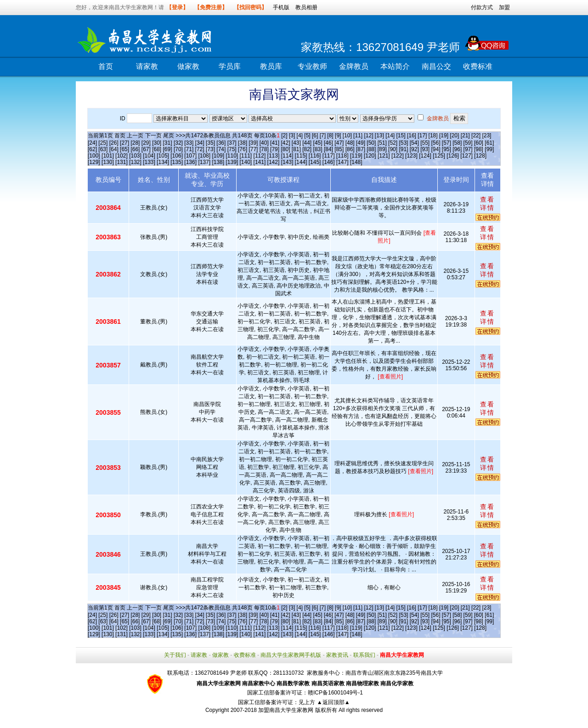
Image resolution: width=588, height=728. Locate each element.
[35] (210, 143)
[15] (401, 135)
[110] (232, 156)
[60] (479, 143)
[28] (135, 143)
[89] (382, 149)
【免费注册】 (211, 7)
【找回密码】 (250, 7)
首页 (106, 66)
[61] (489, 143)
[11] (358, 135)
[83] (318, 149)
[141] (260, 162)
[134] (163, 162)
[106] (177, 156)
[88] (371, 149)
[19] (444, 135)
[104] (149, 156)
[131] (122, 162)
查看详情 (487, 203)
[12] (368, 135)
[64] (114, 149)
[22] (476, 135)
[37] (232, 143)
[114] (287, 156)
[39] (253, 143)
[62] (92, 149)
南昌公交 (436, 66)
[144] (301, 162)
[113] (274, 156)
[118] (342, 156)
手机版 (281, 7)
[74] (221, 149)
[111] (246, 156)
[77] (253, 149)
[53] (403, 143)
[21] (465, 135)
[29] (146, 143)
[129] (94, 162)
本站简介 (395, 66)
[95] (447, 149)
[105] (163, 156)
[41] (275, 143)
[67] (146, 149)
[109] (218, 156)
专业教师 (312, 66)
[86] (350, 149)
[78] (264, 149)
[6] (315, 135)
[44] (307, 143)
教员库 (271, 66)
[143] (287, 162)
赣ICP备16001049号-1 (335, 693)
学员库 (230, 66)
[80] (285, 149)
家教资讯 (337, 655)
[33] (189, 143)
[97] (468, 149)
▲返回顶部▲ (334, 702)
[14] (390, 135)
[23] (486, 135)
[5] (307, 135)
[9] (338, 135)
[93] (425, 149)
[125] (439, 156)
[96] (457, 149)
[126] (453, 156)
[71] (189, 149)
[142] (274, 162)
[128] (480, 156)
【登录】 (177, 7)
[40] (264, 143)
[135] (177, 162)
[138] (218, 162)
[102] (122, 156)
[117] (329, 156)
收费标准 (478, 66)
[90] (393, 149)
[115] (301, 156)
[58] (457, 143)
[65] (124, 149)
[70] (178, 149)
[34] (200, 143)
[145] (315, 162)
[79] (275, 149)
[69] (168, 149)
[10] (347, 135)
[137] (204, 162)
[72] (200, 149)
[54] (414, 143)
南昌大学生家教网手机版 (291, 655)
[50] (371, 143)
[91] (403, 149)
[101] (108, 156)
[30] (157, 143)
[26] (114, 143)
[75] (232, 149)
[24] (92, 143)
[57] (447, 143)
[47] (339, 143)
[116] (315, 156)
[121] (384, 156)
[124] (425, 156)
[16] (412, 135)
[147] (342, 162)
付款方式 (482, 7)
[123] (411, 156)
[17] (422, 135)
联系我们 (364, 655)
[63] (103, 149)
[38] (243, 143)
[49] (361, 143)
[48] (350, 143)
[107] (190, 156)
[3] (292, 135)
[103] (135, 156)
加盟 (504, 7)
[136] (190, 162)
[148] (356, 162)
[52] (393, 143)
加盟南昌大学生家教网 (286, 710)
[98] (479, 149)
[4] (300, 135)
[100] (94, 156)
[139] (232, 162)
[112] (260, 156)
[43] (296, 143)
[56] (436, 143)
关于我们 (175, 655)
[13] (379, 135)
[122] (398, 156)
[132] (135, 162)
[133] (149, 162)
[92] (414, 149)
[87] (361, 149)
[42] (285, 143)
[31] (168, 143)
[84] (328, 149)
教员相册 (306, 7)
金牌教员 (354, 66)
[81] (296, 149)
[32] (178, 143)
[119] (356, 156)
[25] (103, 143)
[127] (466, 156)
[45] (318, 143)
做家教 (188, 66)
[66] (135, 149)
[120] (370, 156)
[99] (489, 149)
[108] (204, 156)
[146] (329, 162)
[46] (328, 143)
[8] (330, 135)
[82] (307, 149)
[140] (246, 162)
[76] (243, 149)
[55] (425, 143)
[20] (454, 135)
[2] (284, 135)
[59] (468, 143)
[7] (323, 135)
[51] (382, 143)
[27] (124, 143)
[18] (433, 135)
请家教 (147, 66)
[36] (221, 143)
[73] (210, 149)
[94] (436, 149)
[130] (108, 162)
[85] (339, 149)
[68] (157, 149)
